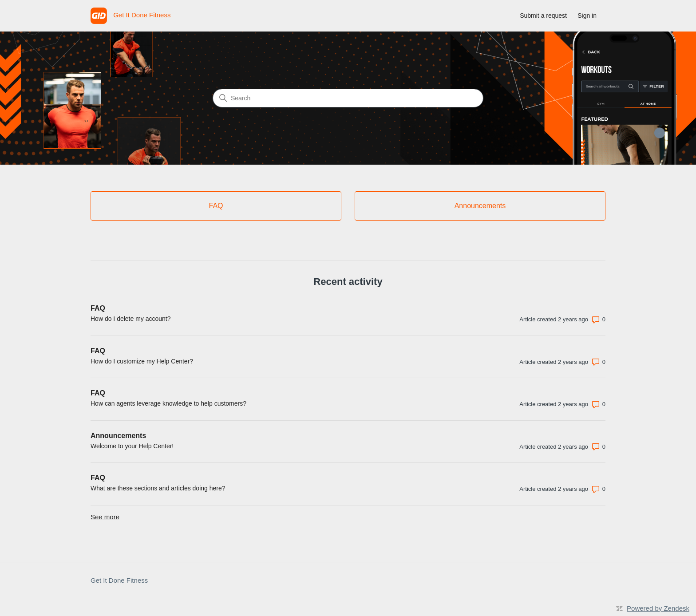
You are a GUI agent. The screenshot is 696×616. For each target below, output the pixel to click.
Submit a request (543, 16)
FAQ (98, 308)
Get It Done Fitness (119, 580)
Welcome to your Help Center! (132, 446)
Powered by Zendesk (658, 608)
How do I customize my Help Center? (142, 361)
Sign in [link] (587, 16)
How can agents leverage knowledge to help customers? (168, 403)
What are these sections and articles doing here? (158, 488)
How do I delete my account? (131, 319)
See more (105, 517)
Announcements (118, 436)
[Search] (348, 98)
